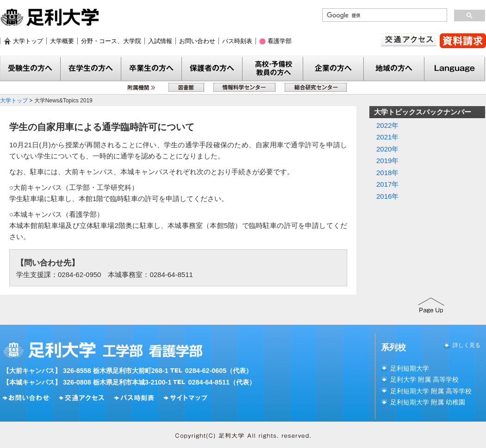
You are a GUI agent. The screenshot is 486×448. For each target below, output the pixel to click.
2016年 (387, 196)
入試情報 (160, 41)
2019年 (387, 161)
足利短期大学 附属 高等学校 (431, 391)
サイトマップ (187, 398)
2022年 (387, 125)
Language (455, 69)
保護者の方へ (212, 69)
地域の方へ (394, 69)
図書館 (186, 87)
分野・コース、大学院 (111, 41)
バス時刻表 (237, 41)
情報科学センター (244, 87)
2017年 (387, 184)
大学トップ (28, 41)
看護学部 (280, 41)
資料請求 (463, 41)
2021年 (387, 137)
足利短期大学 (410, 368)
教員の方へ (273, 69)
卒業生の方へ (152, 69)
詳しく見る (467, 345)
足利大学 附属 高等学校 (424, 379)
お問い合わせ (197, 41)
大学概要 (62, 41)
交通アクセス (409, 40)
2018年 (387, 173)
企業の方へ (333, 69)
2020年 (387, 149)
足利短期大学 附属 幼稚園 (428, 402)
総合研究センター (316, 87)
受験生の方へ (30, 69)
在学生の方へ (91, 69)
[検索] (384, 15)
